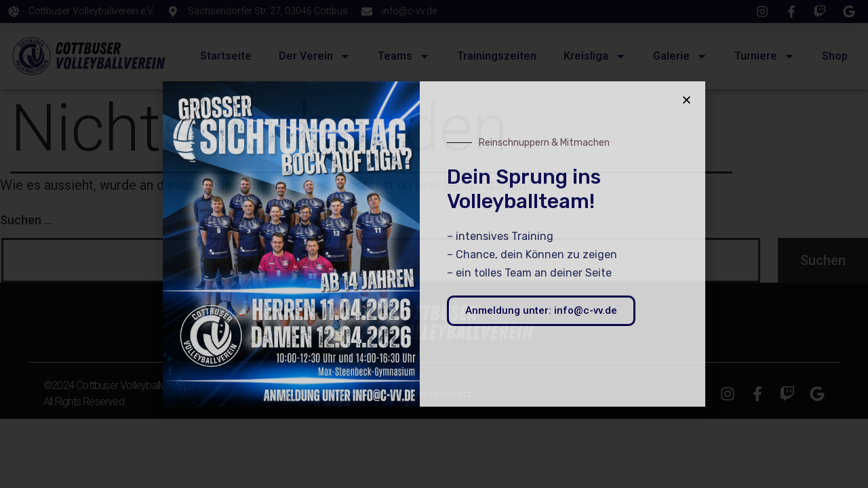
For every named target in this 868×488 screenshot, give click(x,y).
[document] (434, 244)
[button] (687, 100)
